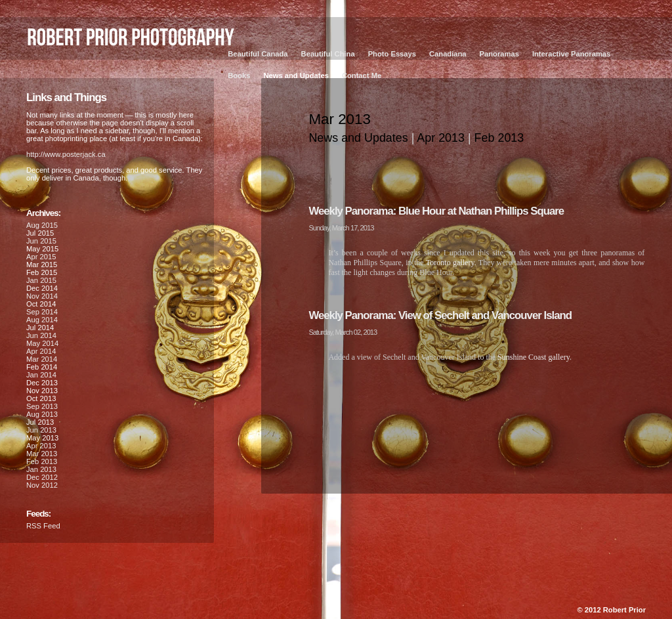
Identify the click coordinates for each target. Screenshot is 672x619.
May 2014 (42, 343)
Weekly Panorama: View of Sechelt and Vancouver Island (440, 315)
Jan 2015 (41, 280)
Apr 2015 (41, 257)
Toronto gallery (450, 263)
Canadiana (448, 54)
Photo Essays (392, 54)
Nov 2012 (42, 485)
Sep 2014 (42, 312)
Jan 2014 (41, 375)
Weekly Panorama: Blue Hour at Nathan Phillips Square (436, 211)
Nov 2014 (42, 296)
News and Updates (296, 75)
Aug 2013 (42, 414)
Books (239, 75)
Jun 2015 (41, 241)
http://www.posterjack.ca (66, 154)
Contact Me (362, 75)
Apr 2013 (441, 138)
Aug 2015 (42, 225)
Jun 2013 (41, 430)
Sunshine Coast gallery (534, 357)
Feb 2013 (499, 138)
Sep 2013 (42, 406)
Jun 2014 (41, 335)
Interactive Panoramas (571, 54)
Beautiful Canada (258, 54)
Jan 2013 (41, 469)
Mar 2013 (42, 454)
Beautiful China (328, 54)
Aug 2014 (42, 320)
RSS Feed (43, 526)
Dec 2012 (42, 477)
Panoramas (499, 54)
